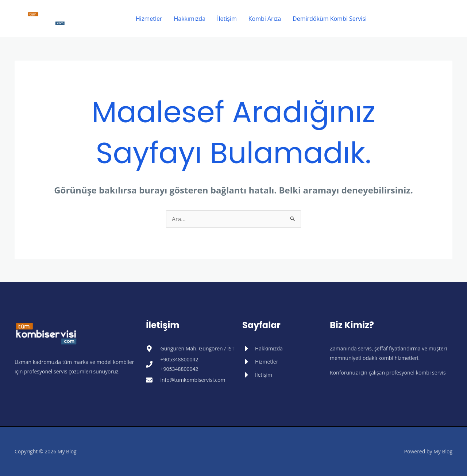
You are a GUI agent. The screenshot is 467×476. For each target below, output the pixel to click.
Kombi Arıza (265, 19)
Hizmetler (149, 19)
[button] (416, 19)
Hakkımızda (190, 19)
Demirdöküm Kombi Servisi (330, 19)
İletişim (227, 19)
